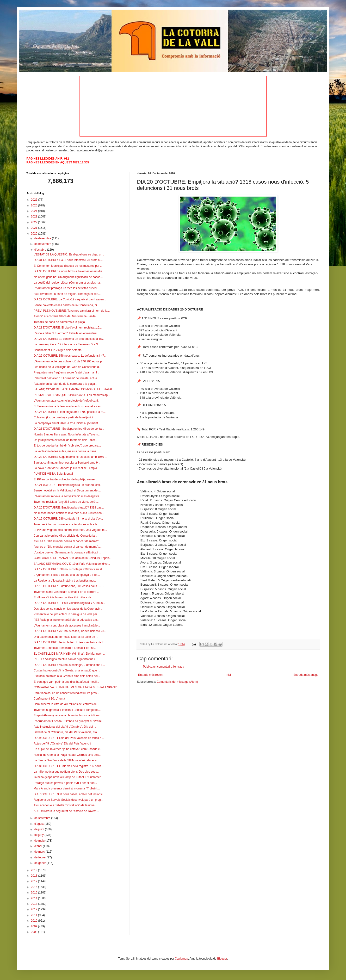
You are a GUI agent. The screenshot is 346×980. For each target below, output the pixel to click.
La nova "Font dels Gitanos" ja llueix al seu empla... (66, 468)
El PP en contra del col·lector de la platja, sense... (65, 479)
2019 (35, 870)
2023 (35, 217)
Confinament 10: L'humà (49, 699)
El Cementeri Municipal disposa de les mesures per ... (68, 266)
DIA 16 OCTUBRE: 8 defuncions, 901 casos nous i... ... (69, 586)
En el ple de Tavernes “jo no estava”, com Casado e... (68, 749)
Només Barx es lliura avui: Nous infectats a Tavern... (67, 434)
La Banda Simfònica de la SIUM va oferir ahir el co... (67, 760)
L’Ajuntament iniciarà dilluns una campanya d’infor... (67, 575)
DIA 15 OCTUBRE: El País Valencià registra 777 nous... (69, 603)
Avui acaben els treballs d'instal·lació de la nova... (65, 805)
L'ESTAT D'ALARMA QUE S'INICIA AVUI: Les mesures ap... (72, 395)
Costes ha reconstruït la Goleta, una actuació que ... (67, 670)
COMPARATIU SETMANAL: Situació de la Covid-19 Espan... (73, 558)
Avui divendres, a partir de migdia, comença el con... (67, 294)
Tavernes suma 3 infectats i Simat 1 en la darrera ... (67, 592)
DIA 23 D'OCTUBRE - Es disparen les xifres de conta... (69, 429)
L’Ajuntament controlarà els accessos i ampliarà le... (67, 626)
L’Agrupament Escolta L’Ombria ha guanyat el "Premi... (69, 721)
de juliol (40, 829)
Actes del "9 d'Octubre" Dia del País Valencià (62, 744)
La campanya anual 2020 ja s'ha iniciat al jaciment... (67, 423)
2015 (35, 893)
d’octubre (41, 250)
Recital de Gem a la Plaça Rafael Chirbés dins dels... (68, 755)
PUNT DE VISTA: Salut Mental (53, 474)
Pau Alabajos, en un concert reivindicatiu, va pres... (66, 693)
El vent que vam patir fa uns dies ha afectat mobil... (66, 682)
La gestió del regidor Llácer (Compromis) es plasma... (68, 283)
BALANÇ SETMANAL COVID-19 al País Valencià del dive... (72, 564)
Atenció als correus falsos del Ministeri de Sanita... (66, 316)
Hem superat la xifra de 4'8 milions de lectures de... (66, 704)
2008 (35, 932)
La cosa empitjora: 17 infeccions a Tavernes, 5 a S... (67, 344)
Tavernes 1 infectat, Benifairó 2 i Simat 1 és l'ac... (65, 648)
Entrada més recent (151, 675)
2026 (35, 200)
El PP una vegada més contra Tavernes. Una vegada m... (70, 530)
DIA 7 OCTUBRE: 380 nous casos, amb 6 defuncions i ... (70, 794)
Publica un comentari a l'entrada (164, 667)
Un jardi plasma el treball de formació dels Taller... (65, 440)
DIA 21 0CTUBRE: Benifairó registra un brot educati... (68, 485)
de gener (40, 863)
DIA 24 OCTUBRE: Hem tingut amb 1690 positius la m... (70, 412)
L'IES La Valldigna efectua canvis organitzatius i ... (66, 659)
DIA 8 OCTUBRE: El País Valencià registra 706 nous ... (69, 766)
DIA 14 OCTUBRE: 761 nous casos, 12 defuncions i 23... (70, 631)
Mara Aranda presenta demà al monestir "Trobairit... (67, 788)
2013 (35, 904)
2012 (35, 909)
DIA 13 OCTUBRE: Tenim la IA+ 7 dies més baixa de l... (69, 642)
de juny (39, 835)
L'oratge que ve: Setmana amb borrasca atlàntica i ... (67, 552)
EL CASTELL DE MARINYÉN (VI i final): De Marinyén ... (70, 654)
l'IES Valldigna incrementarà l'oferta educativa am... (66, 620)
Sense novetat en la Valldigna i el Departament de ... (67, 490)
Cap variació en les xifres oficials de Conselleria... (65, 536)
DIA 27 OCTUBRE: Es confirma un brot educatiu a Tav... (69, 339)
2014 (35, 898)
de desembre (43, 238)
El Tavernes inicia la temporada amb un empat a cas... (68, 406)
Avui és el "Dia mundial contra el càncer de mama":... (68, 541)
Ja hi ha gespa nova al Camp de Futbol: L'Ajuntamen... (69, 777)
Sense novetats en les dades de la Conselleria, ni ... (67, 305)
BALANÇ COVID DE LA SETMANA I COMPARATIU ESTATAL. (74, 389)
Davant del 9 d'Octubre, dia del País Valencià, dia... (66, 732)
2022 (35, 222)
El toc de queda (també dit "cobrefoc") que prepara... (67, 446)
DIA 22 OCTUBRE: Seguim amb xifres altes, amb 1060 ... (70, 457)
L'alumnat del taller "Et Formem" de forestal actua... (67, 378)
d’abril (39, 846)
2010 (35, 921)
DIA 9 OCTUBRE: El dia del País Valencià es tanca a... (69, 738)
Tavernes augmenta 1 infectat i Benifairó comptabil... (67, 710)
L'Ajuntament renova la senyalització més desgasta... (68, 496)
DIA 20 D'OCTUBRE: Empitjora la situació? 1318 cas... (69, 508)
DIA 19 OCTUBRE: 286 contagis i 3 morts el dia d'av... (68, 519)
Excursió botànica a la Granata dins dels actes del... (67, 676)
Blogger (222, 959)
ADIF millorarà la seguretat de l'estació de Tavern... (66, 811)
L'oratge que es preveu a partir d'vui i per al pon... (65, 783)
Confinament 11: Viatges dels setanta (58, 350)
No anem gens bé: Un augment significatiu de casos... (68, 277)
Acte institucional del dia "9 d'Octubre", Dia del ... (65, 727)
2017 (35, 881)
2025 (35, 205)
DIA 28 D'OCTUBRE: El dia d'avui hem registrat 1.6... (68, 328)
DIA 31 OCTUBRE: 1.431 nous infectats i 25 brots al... (68, 260)
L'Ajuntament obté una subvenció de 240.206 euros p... (69, 361)
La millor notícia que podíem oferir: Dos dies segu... (67, 772)
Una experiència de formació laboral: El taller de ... (66, 637)
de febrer (40, 857)
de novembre (43, 244)
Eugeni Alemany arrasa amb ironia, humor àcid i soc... (68, 715)
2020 (35, 234)
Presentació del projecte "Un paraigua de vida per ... (67, 614)
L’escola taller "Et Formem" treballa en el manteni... (66, 333)
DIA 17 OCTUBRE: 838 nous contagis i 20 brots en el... (69, 569)
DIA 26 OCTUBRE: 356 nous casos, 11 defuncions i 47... (70, 356)
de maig (40, 841)
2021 (35, 228)
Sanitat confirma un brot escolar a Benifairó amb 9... (67, 463)
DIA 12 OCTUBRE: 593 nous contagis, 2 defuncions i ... (69, 665)
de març (40, 852)
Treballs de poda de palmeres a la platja (59, 322)
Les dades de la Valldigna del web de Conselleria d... (67, 367)
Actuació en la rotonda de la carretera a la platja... (65, 384)
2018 (35, 876)
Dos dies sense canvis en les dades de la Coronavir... (68, 609)
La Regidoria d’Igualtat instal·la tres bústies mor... (65, 581)
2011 (35, 915)
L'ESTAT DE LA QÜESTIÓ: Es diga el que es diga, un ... (69, 254)
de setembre (43, 818)
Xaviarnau (182, 959)
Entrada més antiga (306, 675)
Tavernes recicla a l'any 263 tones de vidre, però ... (66, 502)
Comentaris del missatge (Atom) (177, 682)
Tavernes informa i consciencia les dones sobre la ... (67, 524)
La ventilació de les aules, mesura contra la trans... (66, 451)
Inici (228, 675)
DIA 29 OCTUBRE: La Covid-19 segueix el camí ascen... (70, 299)
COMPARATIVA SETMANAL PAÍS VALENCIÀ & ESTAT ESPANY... (76, 687)
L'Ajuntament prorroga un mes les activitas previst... (67, 288)
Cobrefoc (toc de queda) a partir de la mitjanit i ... (65, 417)
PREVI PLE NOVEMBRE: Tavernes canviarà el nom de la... (72, 311)
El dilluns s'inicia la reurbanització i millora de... (64, 597)
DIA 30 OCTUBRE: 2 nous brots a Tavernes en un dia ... (70, 271)
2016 (35, 887)
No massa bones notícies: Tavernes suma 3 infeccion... (69, 513)
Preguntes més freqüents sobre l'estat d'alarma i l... (66, 372)
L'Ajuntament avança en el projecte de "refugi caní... (67, 401)
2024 (35, 211)
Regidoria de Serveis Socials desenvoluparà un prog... (68, 800)
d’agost (39, 824)
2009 (35, 926)
